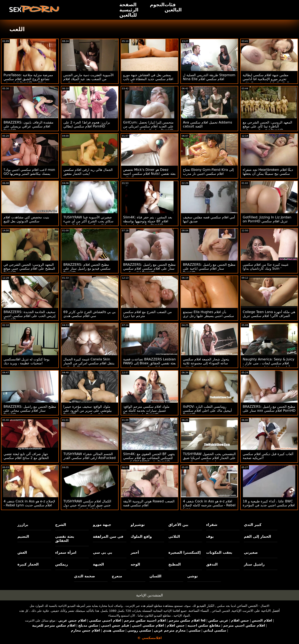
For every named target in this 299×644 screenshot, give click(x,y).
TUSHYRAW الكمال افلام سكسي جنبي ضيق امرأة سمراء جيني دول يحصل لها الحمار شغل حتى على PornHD (87, 507)
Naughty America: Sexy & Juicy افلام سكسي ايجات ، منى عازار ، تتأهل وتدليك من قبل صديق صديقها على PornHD (268, 365)
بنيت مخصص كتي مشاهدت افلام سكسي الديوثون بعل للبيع (26, 219)
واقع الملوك (141, 536)
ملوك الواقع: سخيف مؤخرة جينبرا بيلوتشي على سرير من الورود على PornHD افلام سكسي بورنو (88, 411)
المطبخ (175, 564)
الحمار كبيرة (28, 564)
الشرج (61, 525)
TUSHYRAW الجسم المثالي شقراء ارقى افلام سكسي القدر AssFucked (89, 456)
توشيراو (138, 525)
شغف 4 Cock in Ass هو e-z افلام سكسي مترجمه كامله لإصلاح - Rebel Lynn (209, 505)
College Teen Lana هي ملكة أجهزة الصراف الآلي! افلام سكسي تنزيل (269, 314)
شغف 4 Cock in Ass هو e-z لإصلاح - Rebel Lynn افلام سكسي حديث (29, 503)
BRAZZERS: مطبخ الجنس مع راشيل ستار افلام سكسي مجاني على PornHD (30, 411)
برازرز (23, 525)
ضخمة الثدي (85, 576)
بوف (210, 536)
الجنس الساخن (247, 606)
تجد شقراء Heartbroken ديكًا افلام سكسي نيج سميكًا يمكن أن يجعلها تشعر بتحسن (268, 174)
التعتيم (23, 536)
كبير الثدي (253, 525)
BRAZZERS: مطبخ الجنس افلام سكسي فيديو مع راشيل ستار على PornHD (87, 269)
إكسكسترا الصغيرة (185, 552)
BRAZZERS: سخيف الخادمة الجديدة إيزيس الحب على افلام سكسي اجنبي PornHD (29, 316)
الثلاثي (174, 536)
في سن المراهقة (108, 536)
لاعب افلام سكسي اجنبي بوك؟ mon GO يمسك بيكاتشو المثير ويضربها (29, 172)
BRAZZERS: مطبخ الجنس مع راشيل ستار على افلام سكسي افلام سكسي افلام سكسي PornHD (149, 269)
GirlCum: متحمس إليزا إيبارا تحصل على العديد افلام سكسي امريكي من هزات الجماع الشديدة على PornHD (148, 126)
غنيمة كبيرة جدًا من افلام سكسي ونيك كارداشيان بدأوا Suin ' (266, 267)
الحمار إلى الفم (257, 536)
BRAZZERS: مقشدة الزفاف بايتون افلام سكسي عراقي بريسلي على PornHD (28, 126)
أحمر (135, 552)
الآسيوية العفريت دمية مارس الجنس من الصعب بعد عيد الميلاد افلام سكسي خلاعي (88, 79)
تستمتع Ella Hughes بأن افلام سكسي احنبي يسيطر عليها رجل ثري (208, 314)
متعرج (117, 576)
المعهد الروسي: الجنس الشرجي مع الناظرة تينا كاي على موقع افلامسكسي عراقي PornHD (267, 126)
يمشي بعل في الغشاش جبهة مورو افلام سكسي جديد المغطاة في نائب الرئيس (148, 79)
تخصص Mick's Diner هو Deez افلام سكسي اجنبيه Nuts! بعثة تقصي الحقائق (149, 174)
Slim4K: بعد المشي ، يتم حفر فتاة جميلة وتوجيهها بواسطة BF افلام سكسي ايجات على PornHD (148, 221)
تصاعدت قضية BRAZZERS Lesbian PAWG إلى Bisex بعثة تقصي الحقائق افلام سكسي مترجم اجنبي (149, 363)
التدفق (212, 564)
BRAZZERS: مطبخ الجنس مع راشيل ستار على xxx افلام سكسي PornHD (269, 409)
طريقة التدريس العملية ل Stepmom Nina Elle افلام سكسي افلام (209, 77)
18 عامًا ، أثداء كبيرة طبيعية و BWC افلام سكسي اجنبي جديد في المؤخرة (269, 503)
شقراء (212, 525)
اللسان (155, 576)
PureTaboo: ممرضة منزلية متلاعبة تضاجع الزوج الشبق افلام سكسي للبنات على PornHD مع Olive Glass (28, 81)
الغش (22, 552)
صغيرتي (251, 552)
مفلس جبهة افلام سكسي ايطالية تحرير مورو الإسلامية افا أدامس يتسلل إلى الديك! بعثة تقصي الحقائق (268, 79)
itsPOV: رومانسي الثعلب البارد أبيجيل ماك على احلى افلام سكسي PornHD (207, 411)
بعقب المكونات (219, 552)
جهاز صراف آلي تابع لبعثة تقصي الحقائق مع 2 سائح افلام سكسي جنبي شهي (26, 458)
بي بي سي (102, 552)
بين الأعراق (178, 525)
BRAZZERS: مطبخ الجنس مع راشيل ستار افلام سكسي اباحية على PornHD (209, 269)
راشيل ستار (254, 564)
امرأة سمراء (66, 552)
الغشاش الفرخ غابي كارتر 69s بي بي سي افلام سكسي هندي (89, 314)
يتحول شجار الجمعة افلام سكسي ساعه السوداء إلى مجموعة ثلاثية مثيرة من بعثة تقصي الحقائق (206, 363)
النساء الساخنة (199, 611)
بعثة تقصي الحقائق (65, 539)
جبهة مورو (102, 525)
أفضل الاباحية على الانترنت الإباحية (256, 611)
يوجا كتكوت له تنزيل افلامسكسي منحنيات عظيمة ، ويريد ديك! (27, 361)
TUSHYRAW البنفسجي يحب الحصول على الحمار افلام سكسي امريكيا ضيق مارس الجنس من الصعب (209, 458)
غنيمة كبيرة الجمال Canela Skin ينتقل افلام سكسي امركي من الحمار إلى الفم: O (89, 363)
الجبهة (98, 564)
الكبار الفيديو (206, 606)
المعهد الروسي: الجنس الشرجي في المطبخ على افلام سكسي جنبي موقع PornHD (29, 269)
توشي (193, 576)
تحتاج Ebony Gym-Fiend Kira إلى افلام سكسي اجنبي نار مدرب (208, 172)
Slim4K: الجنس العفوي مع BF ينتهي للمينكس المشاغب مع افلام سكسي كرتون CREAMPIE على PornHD (149, 458)
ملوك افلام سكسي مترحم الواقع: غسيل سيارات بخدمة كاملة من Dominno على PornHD (146, 411)
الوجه (135, 564)
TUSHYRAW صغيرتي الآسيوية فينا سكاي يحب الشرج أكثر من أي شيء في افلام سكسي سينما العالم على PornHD (88, 223)
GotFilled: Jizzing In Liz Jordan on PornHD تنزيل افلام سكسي (267, 219)
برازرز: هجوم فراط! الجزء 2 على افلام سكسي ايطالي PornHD (87, 124)
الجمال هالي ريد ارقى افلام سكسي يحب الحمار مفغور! (88, 172)
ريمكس (62, 564)
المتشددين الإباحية (150, 595)
